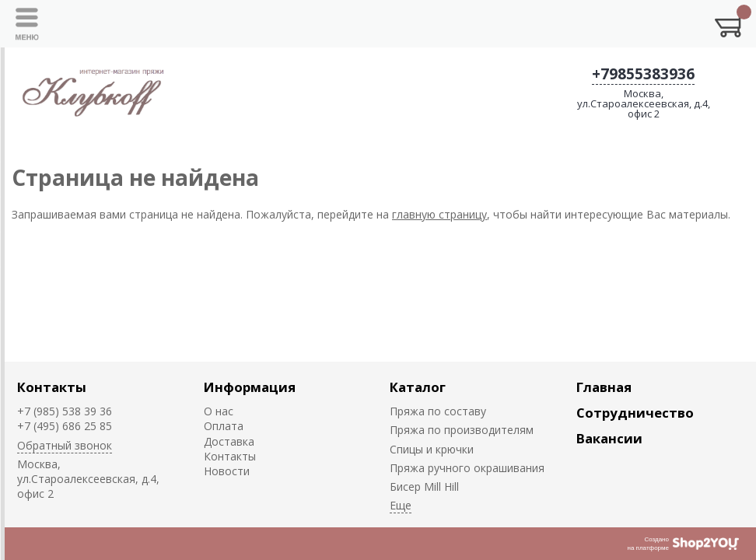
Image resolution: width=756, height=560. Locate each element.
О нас (219, 411)
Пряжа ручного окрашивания (467, 468)
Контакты (52, 387)
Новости (227, 471)
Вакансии (609, 438)
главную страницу (439, 214)
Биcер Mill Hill (424, 486)
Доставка (229, 441)
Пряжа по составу (438, 411)
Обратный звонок (65, 445)
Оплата (224, 426)
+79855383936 (643, 74)
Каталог (418, 387)
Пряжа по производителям (462, 430)
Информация (250, 387)
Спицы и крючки (432, 449)
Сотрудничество (635, 413)
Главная (604, 387)
